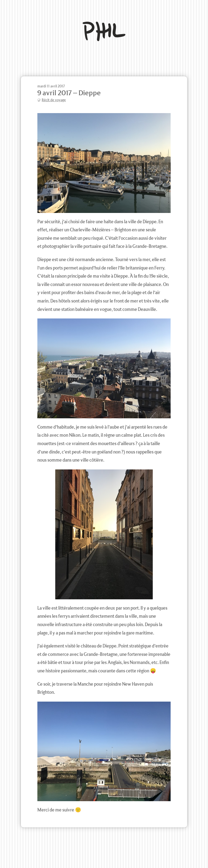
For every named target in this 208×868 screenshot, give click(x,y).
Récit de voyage (54, 100)
